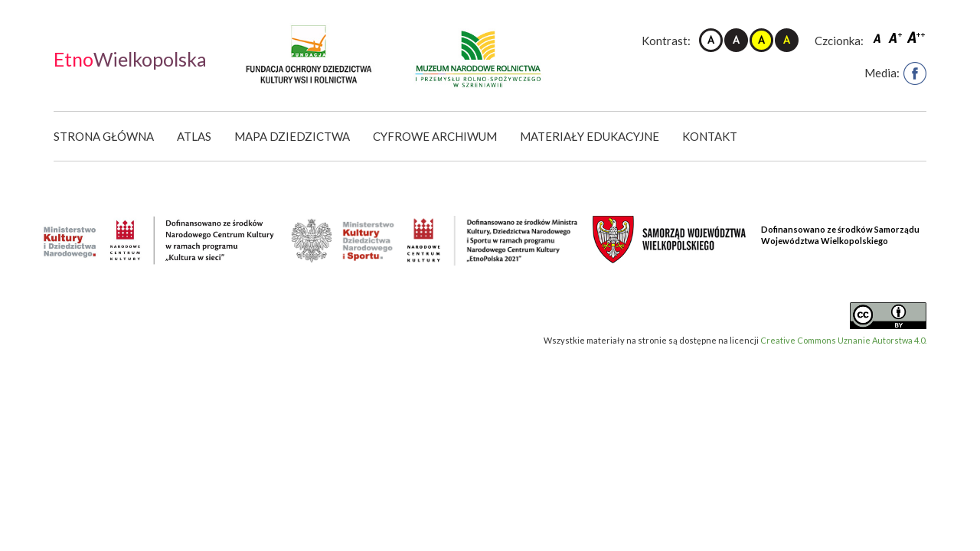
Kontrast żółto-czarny (761, 40)
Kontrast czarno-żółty (787, 40)
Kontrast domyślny (711, 40)
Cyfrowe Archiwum (435, 136)
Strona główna (104, 136)
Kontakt (710, 136)
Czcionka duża (916, 37)
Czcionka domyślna (879, 37)
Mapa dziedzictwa (292, 136)
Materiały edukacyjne (590, 136)
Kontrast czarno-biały (736, 40)
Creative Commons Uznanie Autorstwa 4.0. (843, 340)
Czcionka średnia (897, 37)
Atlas (194, 136)
